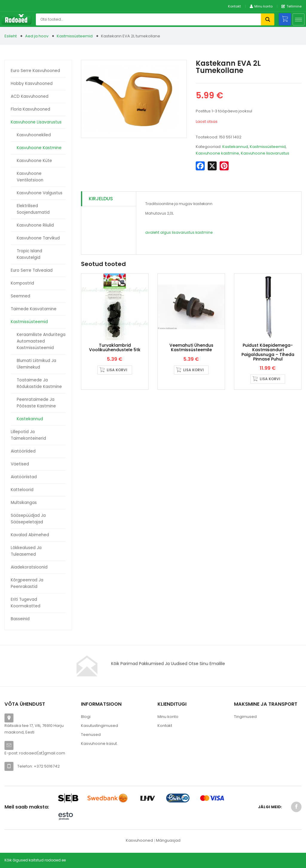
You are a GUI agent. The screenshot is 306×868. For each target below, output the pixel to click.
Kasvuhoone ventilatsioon (30, 177)
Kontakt (234, 6)
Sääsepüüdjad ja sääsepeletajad (28, 519)
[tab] (109, 199)
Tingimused (245, 717)
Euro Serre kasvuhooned (35, 71)
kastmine (204, 232)
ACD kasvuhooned (30, 96)
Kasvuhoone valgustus (40, 193)
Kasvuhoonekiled (34, 135)
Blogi (86, 717)
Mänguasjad (168, 840)
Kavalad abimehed (30, 535)
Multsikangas (24, 503)
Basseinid (20, 619)
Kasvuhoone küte (34, 161)
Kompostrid (22, 283)
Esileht (11, 36)
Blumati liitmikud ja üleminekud (36, 364)
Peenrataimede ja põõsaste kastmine (36, 403)
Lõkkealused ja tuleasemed (26, 551)
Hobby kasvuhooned (32, 84)
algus (166, 232)
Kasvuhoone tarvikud (38, 238)
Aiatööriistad (24, 477)
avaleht (152, 232)
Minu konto (168, 717)
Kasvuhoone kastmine (39, 148)
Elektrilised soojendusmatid (33, 209)
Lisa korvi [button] (117, 370)
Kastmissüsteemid (75, 36)
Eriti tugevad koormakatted (26, 603)
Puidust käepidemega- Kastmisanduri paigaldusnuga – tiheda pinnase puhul (268, 352)
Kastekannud (30, 419)
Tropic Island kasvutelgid (29, 254)
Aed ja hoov (37, 36)
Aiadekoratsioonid (29, 567)
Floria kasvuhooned (30, 109)
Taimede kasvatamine (34, 309)
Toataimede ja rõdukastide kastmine (39, 383)
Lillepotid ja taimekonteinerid (28, 435)
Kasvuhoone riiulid (35, 225)
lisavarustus (183, 232)
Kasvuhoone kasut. (99, 744)
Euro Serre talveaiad (32, 270)
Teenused (91, 735)
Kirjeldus (101, 199)
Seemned (20, 296)
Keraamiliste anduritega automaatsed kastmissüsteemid (41, 341)
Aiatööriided (23, 451)
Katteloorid (22, 490)
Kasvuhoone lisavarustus (36, 122)
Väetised (20, 464)
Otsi (268, 19)
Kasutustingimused (100, 726)
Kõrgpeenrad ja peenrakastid (27, 583)
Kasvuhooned (139, 840)
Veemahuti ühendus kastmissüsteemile (191, 347)
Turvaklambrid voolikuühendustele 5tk (115, 347)
